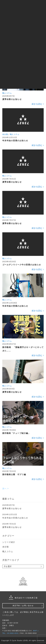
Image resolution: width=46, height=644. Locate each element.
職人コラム (7, 93)
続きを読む (37, 104)
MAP (35, 631)
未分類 (5, 134)
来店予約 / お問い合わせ (23, 606)
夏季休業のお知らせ (12, 508)
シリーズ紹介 (9, 542)
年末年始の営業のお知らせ (15, 518)
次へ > (6, 489)
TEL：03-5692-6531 (10, 633)
